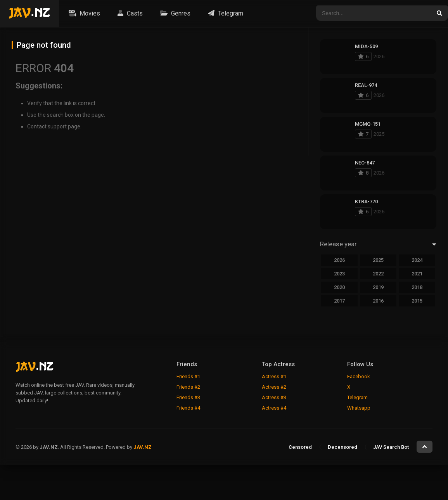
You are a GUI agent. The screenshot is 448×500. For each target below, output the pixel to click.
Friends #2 (188, 387)
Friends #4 (188, 408)
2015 (417, 301)
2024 (417, 260)
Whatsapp (359, 408)
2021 (417, 274)
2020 (339, 287)
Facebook (359, 376)
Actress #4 (274, 408)
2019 (378, 287)
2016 (378, 301)
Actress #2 (274, 387)
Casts (129, 13)
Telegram (225, 13)
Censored (300, 447)
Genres (174, 13)
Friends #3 (188, 397)
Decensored (342, 447)
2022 (378, 274)
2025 (378, 260)
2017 (339, 301)
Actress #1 (274, 376)
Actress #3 (274, 397)
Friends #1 (188, 376)
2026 (339, 260)
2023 (339, 274)
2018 (417, 287)
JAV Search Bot (391, 447)
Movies (83, 13)
